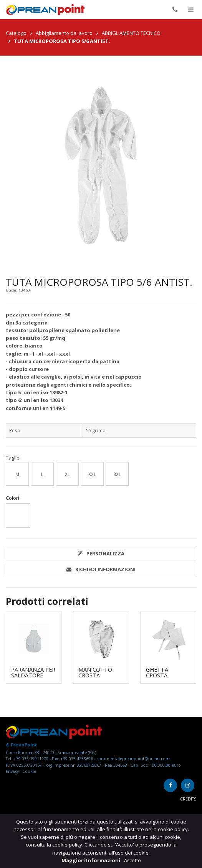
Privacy (13, 771)
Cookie (29, 771)
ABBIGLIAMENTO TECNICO (131, 33)
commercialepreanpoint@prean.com (133, 759)
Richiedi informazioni (101, 569)
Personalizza (101, 553)
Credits (188, 799)
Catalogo (16, 33)
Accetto (132, 860)
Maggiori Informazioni (91, 860)
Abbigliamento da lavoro (64, 33)
